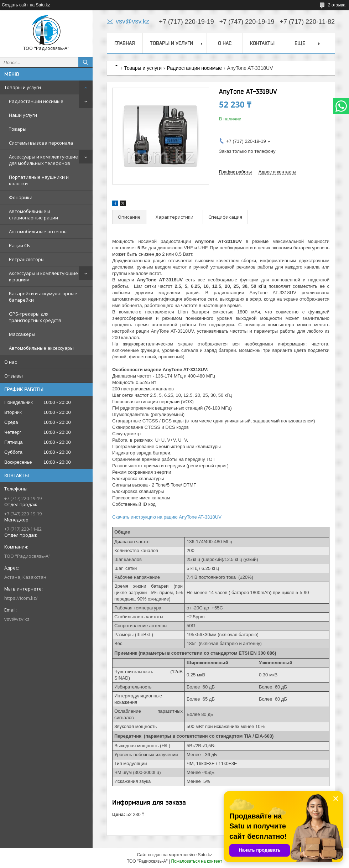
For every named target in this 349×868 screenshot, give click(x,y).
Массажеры (22, 334)
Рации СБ (19, 245)
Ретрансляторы (27, 259)
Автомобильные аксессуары (41, 348)
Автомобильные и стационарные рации (33, 214)
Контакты (262, 43)
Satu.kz (205, 855)
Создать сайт (15, 5)
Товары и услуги (23, 87)
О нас (11, 362)
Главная (125, 43)
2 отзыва (337, 5)
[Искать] (85, 62)
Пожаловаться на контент (196, 861)
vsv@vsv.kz (17, 619)
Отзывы (14, 376)
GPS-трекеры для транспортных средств (35, 317)
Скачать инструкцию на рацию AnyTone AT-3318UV (167, 517)
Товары (18, 129)
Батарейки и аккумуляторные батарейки (43, 297)
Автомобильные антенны (38, 232)
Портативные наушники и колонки (39, 180)
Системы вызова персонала (41, 143)
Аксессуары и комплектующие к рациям (43, 276)
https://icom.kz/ (21, 598)
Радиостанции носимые (36, 101)
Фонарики (21, 197)
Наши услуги (23, 115)
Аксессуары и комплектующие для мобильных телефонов (43, 160)
